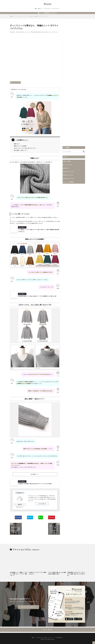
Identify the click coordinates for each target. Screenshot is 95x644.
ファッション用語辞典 (69, 182)
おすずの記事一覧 (42, 504)
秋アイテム (56, 32)
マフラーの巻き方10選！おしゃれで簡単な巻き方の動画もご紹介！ (57, 573)
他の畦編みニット (35, 474)
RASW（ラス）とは (68, 175)
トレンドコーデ (47, 9)
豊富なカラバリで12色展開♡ (20, 146)
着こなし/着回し (68, 161)
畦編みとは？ (17, 144)
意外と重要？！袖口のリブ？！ (21, 150)
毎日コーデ (40, 9)
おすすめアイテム (47, 32)
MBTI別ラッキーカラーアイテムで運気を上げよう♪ (38, 573)
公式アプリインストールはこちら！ (28, 607)
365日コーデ (67, 168)
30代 (40, 32)
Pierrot (42, 32)
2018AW (33, 32)
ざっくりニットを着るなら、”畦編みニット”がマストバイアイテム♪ (36, 16)
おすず (20, 504)
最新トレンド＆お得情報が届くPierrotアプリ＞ (47, 13)
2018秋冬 (37, 32)
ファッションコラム (19, 16)
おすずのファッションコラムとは (18, 89)
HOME (12, 16)
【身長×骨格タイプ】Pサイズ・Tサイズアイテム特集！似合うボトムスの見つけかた (76, 574)
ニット (52, 32)
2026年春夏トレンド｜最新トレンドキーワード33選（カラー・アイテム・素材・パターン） (19, 574)
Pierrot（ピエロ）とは (69, 172)
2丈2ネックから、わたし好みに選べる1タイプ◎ (25, 148)
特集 (36, 9)
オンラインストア (55, 9)
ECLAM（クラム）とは (69, 178)
